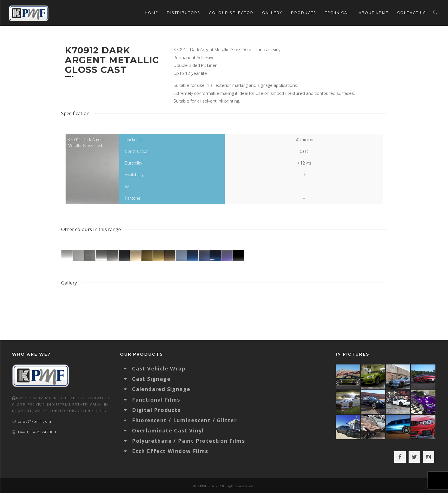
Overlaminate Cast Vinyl (168, 430)
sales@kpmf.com (34, 421)
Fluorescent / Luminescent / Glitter (184, 420)
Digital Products (156, 410)
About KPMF (374, 13)
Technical (337, 13)
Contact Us (412, 13)
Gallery (272, 13)
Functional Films (156, 400)
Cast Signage (151, 379)
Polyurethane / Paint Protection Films (188, 441)
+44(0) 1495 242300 (37, 432)
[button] (128, 368)
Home (152, 13)
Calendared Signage (161, 389)
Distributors (184, 13)
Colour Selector (231, 13)
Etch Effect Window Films (170, 451)
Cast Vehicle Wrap (159, 368)
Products (304, 13)
